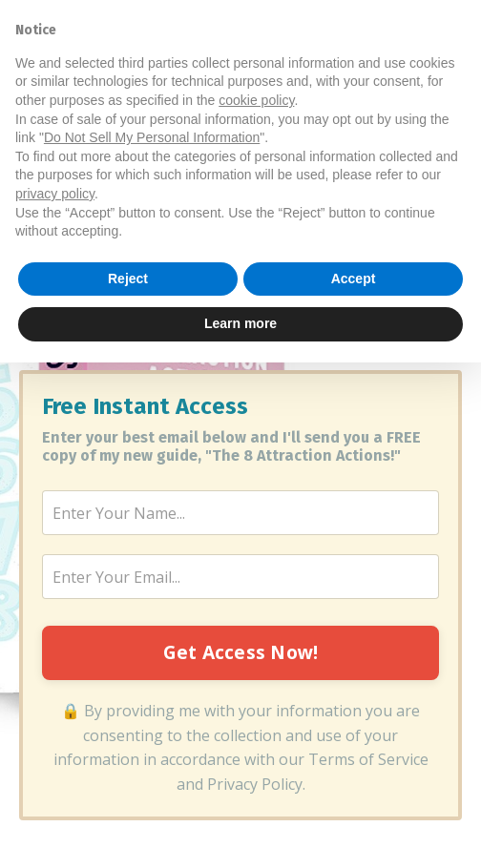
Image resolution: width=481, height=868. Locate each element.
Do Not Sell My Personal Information (152, 643)
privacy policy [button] (55, 699)
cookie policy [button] (256, 606)
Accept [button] (354, 784)
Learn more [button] (240, 829)
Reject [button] (128, 784)
